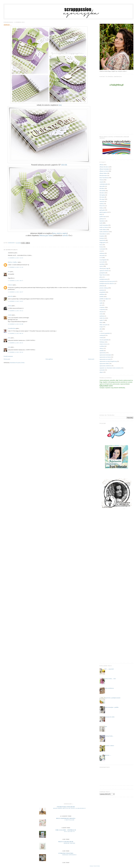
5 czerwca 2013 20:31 (16, 343)
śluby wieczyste (104, 325)
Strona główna (49, 359)
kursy (101, 245)
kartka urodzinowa (109, 688)
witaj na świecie (104, 344)
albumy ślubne (103, 173)
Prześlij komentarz (8, 356)
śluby (101, 322)
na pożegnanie (103, 260)
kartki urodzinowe (104, 232)
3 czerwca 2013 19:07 (16, 301)
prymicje (102, 290)
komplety (102, 236)
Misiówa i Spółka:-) (13, 262)
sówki (101, 314)
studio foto (102, 318)
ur (100, 331)
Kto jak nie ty (69, 832)
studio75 (102, 320)
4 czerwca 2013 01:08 (16, 324)
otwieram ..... (108, 755)
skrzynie (102, 312)
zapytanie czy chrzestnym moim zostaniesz (110, 368)
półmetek (102, 286)
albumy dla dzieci (104, 167)
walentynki (102, 335)
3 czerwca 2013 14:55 (16, 258)
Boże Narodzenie (104, 178)
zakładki (102, 351)
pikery (101, 277)
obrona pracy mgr (104, 268)
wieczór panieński (104, 340)
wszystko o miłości (109, 746)
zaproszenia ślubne (104, 363)
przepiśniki (102, 292)
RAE (101, 301)
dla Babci (102, 188)
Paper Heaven (103, 275)
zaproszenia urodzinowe (106, 366)
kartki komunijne (104, 225)
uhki (101, 329)
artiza (9, 338)
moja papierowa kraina (66, 818)
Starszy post (91, 359)
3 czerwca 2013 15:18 (16, 267)
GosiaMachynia (12, 328)
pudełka (102, 297)
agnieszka (10, 296)
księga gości (103, 242)
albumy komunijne (104, 169)
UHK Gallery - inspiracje (66, 830)
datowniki (102, 186)
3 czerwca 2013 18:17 (16, 281)
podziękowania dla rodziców (107, 283)
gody (101, 214)
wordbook (102, 346)
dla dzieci (102, 193)
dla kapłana (102, 195)
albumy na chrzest (104, 171)
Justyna (10, 306)
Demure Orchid (69, 843)
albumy (101, 165)
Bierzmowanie (103, 175)
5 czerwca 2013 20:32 (16, 352)
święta (101, 327)
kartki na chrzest (104, 227)
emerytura (102, 201)
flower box (102, 206)
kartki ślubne (103, 230)
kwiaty (101, 247)
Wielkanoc (102, 342)
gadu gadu (102, 210)
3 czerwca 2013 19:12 (16, 311)
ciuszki (101, 182)
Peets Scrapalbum (66, 842)
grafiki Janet (103, 217)
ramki (101, 303)
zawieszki (102, 370)
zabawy (102, 348)
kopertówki (102, 240)
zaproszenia (103, 353)
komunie (102, 238)
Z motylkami (69, 820)
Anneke (10, 315)
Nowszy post (7, 359)
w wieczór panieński (105, 333)
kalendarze (102, 221)
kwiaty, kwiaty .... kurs (110, 679)
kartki (101, 223)
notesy (101, 266)
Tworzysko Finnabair (66, 807)
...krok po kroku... (109, 736)
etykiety (102, 204)
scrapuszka (102, 309)
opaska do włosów (104, 271)
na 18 (101, 258)
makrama (102, 253)
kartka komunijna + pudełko (112, 707)
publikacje (102, 294)
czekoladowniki (104, 184)
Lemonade (102, 249)
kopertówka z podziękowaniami (112, 698)
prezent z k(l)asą (104, 288)
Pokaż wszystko (95, 866)
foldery (101, 208)
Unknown (10, 285)
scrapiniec (102, 307)
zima (106, 726)
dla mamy (102, 197)
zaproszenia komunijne (105, 355)
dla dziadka (102, 191)
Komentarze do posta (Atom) (17, 363)
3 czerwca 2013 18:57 (16, 292)
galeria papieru (103, 212)
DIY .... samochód (109, 669)
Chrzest (102, 180)
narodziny (102, 264)
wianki (101, 338)
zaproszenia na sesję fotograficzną (108, 361)
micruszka (102, 255)
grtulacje (102, 219)
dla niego (102, 199)
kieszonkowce (103, 234)
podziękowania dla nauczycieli (107, 281)
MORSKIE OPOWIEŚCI (69, 855)
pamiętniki (102, 273)
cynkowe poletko (66, 853)
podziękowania (103, 279)
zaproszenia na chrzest (105, 357)
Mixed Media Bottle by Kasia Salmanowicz (69, 808)
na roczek (102, 262)
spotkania (102, 316)
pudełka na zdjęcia (104, 299)
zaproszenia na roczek (105, 359)
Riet (9, 272)
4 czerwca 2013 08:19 (16, 333)
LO (100, 251)
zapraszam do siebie (110, 717)
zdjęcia (101, 372)
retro (101, 305)
